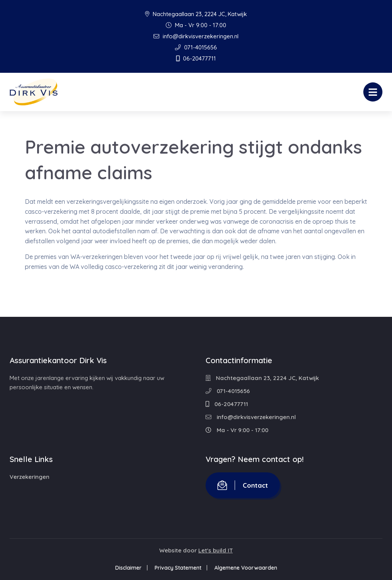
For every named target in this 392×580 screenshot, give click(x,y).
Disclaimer (128, 568)
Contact (243, 485)
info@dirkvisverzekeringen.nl (196, 36)
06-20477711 (196, 58)
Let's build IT (216, 550)
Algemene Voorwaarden (246, 568)
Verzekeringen (29, 477)
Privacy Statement (178, 568)
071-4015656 (196, 47)
